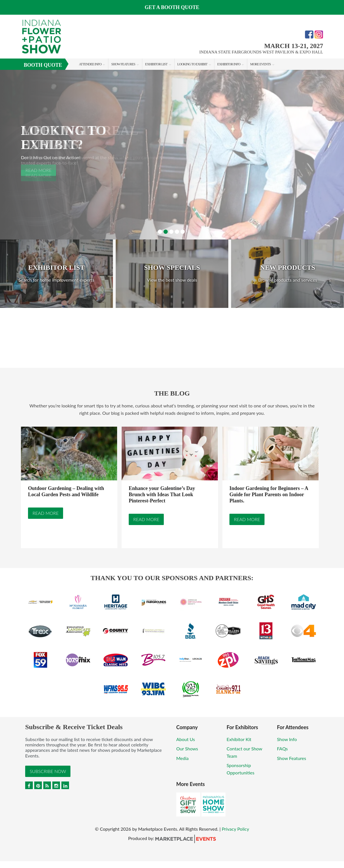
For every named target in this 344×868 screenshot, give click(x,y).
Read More (46, 513)
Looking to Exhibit (192, 64)
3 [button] (171, 232)
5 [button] (183, 232)
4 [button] (177, 232)
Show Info (287, 739)
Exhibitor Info (229, 64)
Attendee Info (90, 64)
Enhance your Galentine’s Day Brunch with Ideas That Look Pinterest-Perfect (162, 495)
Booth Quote (43, 65)
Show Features (123, 64)
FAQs (282, 749)
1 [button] (160, 232)
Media (182, 758)
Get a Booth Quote (172, 7)
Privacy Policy (236, 829)
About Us (186, 739)
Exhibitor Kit (239, 739)
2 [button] (166, 232)
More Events (260, 64)
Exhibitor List (156, 64)
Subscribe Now (48, 771)
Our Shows (187, 749)
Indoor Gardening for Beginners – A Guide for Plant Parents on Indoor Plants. (269, 495)
